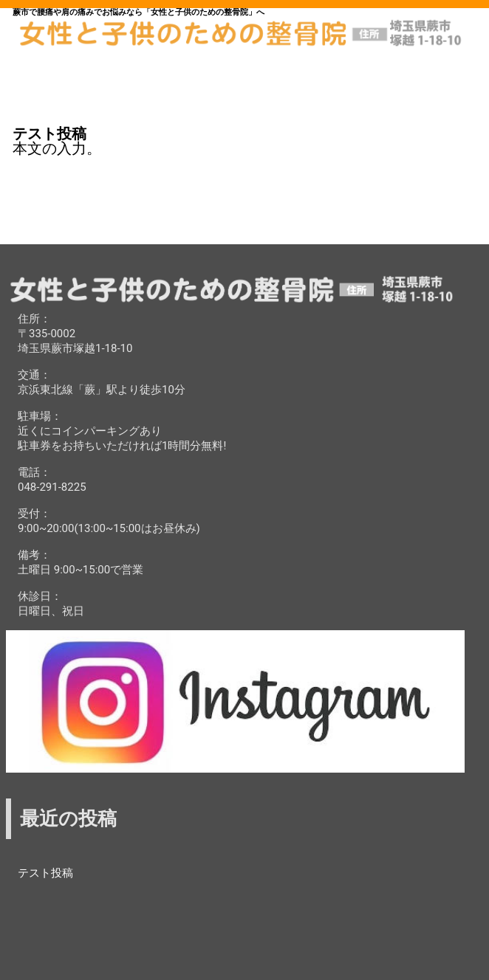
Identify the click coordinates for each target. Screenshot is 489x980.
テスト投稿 (45, 873)
